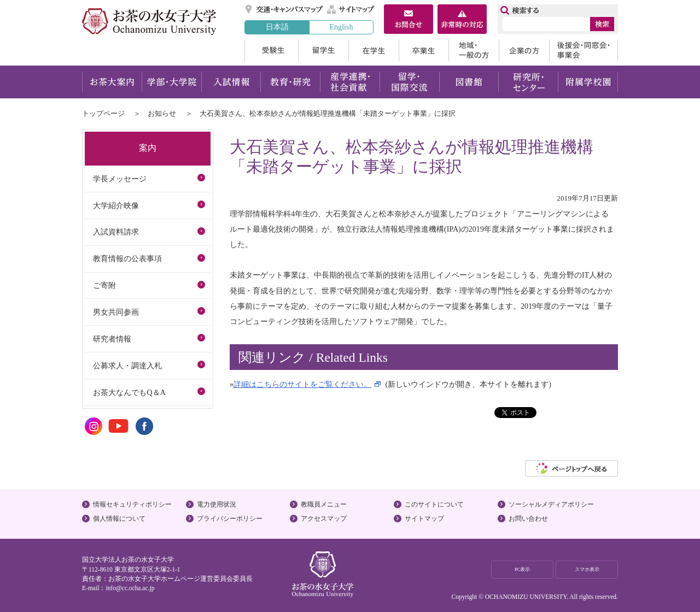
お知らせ (162, 113)
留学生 (323, 50)
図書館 (469, 82)
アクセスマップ (324, 519)
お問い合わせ (528, 519)
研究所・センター (529, 82)
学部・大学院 (171, 82)
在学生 (374, 50)
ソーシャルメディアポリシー (551, 504)
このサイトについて (434, 504)
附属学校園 (588, 82)
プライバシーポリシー (230, 519)
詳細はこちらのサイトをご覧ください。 (302, 384)
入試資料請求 (116, 232)
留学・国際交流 (409, 82)
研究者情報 (112, 339)
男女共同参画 (116, 312)
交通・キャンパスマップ (285, 9)
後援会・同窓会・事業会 (584, 50)
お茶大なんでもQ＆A (129, 392)
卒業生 (424, 50)
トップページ (103, 113)
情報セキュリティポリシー (132, 504)
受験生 (271, 50)
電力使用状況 (217, 504)
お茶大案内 (112, 82)
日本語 (277, 27)
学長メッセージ (120, 179)
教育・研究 (290, 82)
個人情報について (119, 519)
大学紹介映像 (116, 205)
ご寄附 (104, 285)
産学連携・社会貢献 (350, 82)
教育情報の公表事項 (127, 258)
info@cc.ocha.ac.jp (130, 588)
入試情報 (231, 82)
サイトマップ (351, 9)
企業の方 (524, 50)
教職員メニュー (324, 504)
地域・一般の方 (474, 50)
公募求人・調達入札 (127, 366)
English (341, 27)
